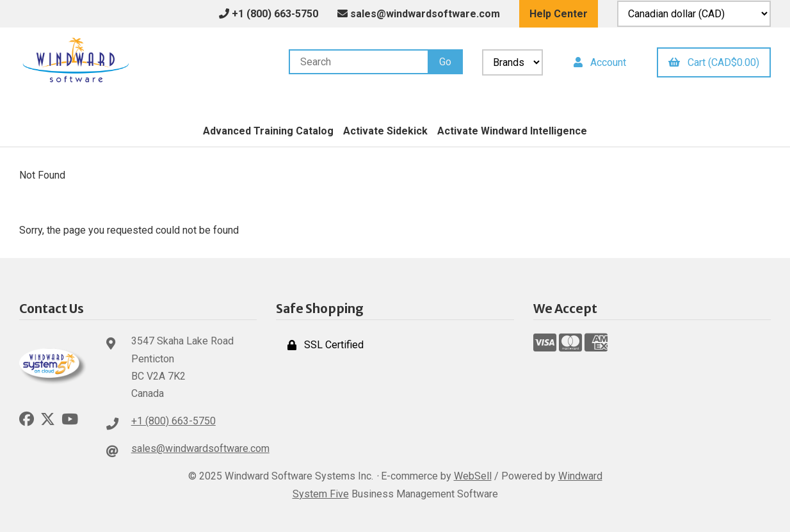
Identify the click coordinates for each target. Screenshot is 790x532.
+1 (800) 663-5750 (173, 421)
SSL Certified (326, 345)
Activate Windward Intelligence (512, 131)
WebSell (473, 476)
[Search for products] (358, 62)
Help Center (559, 14)
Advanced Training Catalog (268, 131)
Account (600, 62)
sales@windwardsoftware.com (419, 14)
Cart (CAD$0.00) (714, 62)
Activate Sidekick (385, 131)
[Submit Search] (445, 62)
